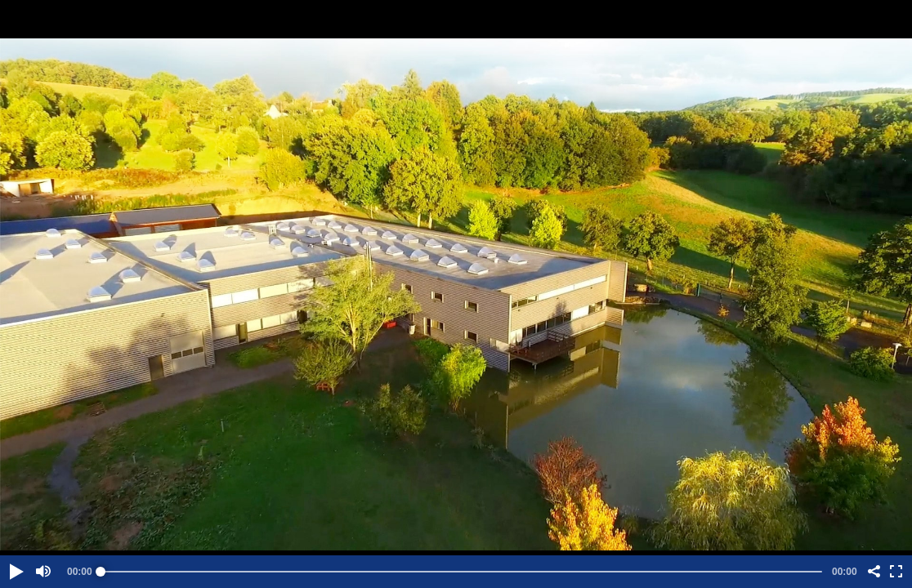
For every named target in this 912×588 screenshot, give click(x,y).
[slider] (461, 572)
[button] (16, 572)
